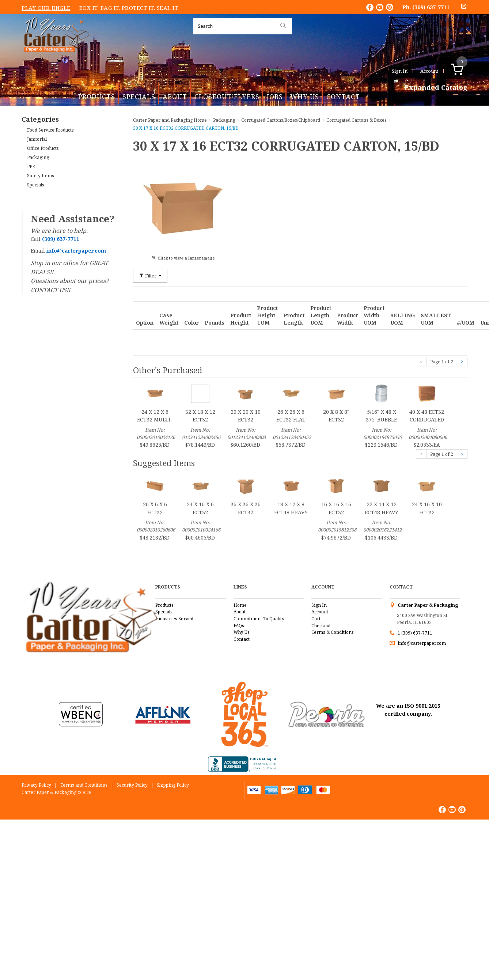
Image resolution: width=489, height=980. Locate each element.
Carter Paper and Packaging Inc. (55, 58)
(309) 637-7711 (431, 7)
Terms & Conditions (333, 632)
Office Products (43, 148)
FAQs (239, 626)
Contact (343, 97)
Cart (316, 619)
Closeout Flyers (227, 97)
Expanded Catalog (436, 88)
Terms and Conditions (84, 785)
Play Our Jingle (46, 8)
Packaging (38, 157)
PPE (31, 167)
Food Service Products (50, 130)
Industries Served (174, 619)
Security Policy (132, 785)
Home (240, 605)
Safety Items (41, 176)
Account (429, 71)
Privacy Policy (36, 785)
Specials (139, 97)
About (175, 97)
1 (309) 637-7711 (415, 633)
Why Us (305, 97)
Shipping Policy (173, 785)
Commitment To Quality (259, 619)
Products (97, 97)
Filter (150, 276)
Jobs (275, 97)
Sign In (400, 71)
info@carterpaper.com (421, 643)
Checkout (321, 626)
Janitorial (37, 139)
